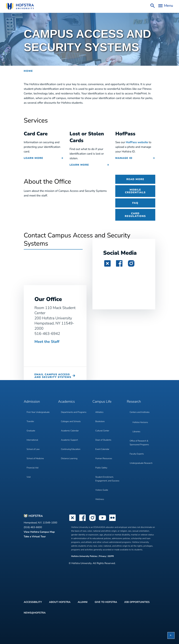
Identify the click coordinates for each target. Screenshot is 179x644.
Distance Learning (69, 459)
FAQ (135, 203)
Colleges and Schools (71, 422)
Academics (66, 402)
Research (134, 402)
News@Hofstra (35, 613)
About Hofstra (60, 602)
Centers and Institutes (140, 412)
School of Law (33, 449)
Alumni (83, 602)
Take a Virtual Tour (35, 537)
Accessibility (33, 602)
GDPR (111, 556)
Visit (29, 477)
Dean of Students (103, 440)
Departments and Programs (74, 412)
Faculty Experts (137, 454)
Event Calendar (102, 449)
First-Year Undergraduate (38, 412)
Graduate (31, 431)
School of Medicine (35, 459)
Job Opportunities (137, 602)
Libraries (137, 432)
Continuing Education (71, 449)
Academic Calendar (70, 431)
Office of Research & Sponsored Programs (139, 443)
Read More (135, 179)
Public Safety (101, 468)
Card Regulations (135, 215)
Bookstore (100, 422)
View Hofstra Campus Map (39, 532)
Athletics (99, 412)
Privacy (103, 556)
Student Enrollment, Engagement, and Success (107, 479)
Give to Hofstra (106, 602)
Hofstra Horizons (140, 422)
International (32, 440)
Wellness (100, 499)
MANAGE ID (124, 158)
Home (28, 71)
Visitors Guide (102, 490)
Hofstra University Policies (85, 556)
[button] (171, 635)
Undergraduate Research (141, 463)
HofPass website (137, 142)
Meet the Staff (47, 342)
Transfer (30, 422)
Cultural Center (102, 431)
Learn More (33, 158)
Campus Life (102, 402)
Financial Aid (32, 468)
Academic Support (70, 440)
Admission (32, 402)
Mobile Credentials (135, 191)
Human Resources (104, 459)
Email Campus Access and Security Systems (53, 376)
